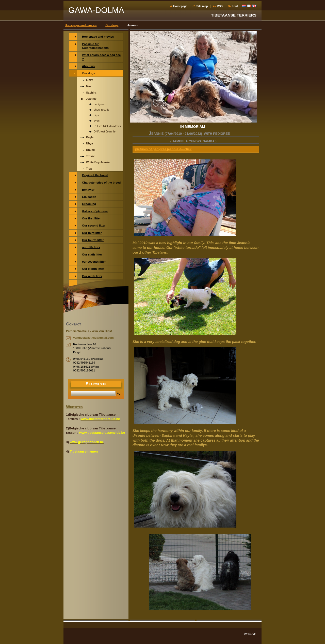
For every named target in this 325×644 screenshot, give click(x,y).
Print (235, 6)
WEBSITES (74, 407)
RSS (220, 6)
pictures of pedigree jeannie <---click (163, 149)
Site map (202, 6)
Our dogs (112, 25)
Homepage (180, 6)
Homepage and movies (81, 25)
